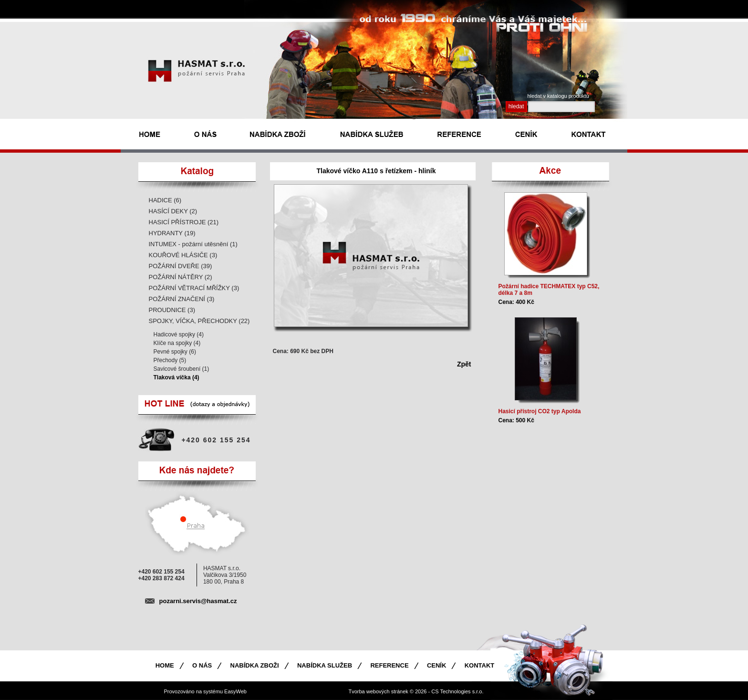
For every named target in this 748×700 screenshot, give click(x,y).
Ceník (436, 665)
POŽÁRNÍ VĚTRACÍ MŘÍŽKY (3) (194, 288)
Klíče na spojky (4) (177, 343)
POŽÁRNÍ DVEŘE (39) (181, 266)
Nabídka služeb (325, 665)
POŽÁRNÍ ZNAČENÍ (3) (182, 299)
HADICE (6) (165, 200)
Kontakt (480, 665)
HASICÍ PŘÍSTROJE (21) (184, 222)
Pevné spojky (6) (175, 352)
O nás (202, 665)
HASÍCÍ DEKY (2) (173, 211)
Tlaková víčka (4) (177, 377)
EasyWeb (235, 691)
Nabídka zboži (255, 665)
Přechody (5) (170, 360)
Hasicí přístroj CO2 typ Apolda (540, 411)
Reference (389, 665)
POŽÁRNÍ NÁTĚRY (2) (181, 277)
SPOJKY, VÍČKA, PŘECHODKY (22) (199, 321)
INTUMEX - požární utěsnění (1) (193, 244)
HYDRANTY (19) (172, 233)
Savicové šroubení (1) (182, 369)
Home (165, 665)
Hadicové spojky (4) (179, 334)
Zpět (464, 364)
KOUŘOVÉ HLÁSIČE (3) (183, 255)
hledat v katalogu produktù (558, 96)
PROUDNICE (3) (172, 310)
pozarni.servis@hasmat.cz (198, 601)
